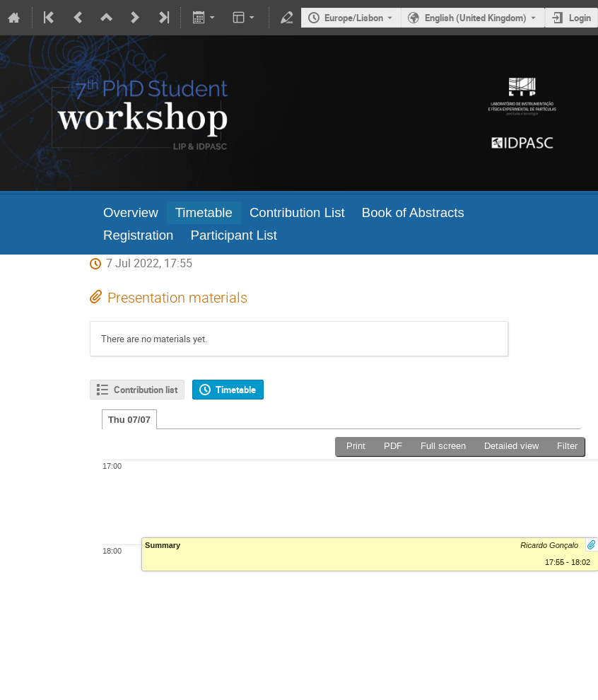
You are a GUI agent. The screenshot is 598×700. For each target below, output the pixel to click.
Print (356, 446)
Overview (131, 212)
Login (580, 18)
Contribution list (146, 390)
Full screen (443, 446)
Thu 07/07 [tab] (129, 420)
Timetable (204, 212)
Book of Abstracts (413, 212)
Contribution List (297, 212)
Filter (567, 446)
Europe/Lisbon (354, 18)
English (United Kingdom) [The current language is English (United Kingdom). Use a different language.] (476, 18)
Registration (139, 235)
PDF (393, 446)
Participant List (233, 235)
